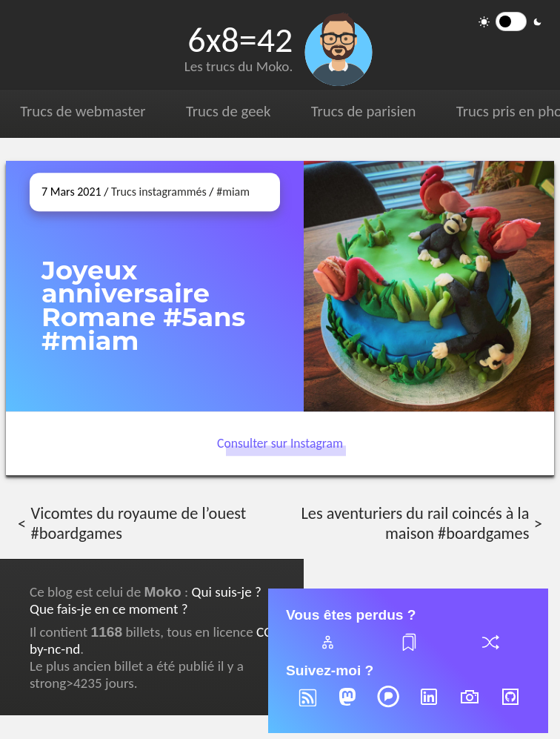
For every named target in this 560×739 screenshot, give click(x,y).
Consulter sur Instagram (280, 443)
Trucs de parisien (364, 111)
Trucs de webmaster (83, 111)
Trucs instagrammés (159, 192)
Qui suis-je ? (226, 592)
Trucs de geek (228, 111)
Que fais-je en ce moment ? (109, 609)
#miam (233, 192)
